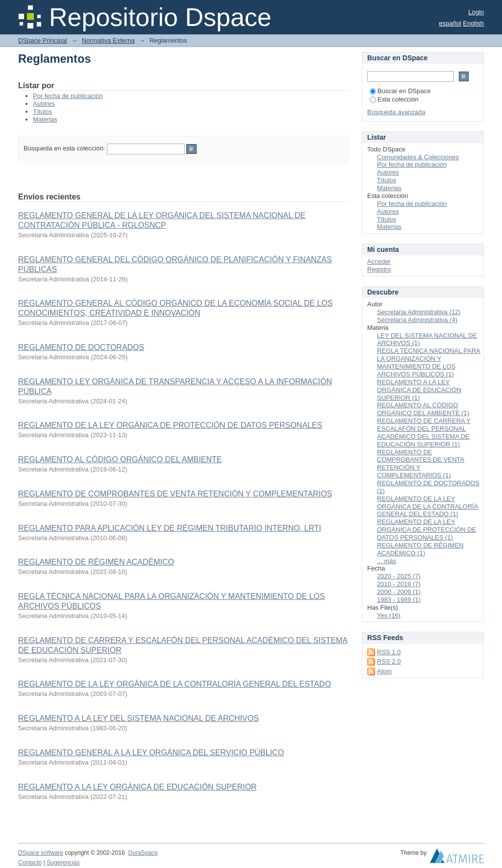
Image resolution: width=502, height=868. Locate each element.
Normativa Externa (108, 40)
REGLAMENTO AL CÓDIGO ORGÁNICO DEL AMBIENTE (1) (423, 409)
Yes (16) (389, 615)
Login (476, 12)
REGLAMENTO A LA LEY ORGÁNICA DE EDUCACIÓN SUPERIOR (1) (419, 390)
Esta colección (394, 99)
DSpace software (41, 853)
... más (387, 561)
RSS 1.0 (389, 652)
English (473, 23)
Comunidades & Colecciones (418, 157)
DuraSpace (143, 853)
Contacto (30, 863)
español (450, 23)
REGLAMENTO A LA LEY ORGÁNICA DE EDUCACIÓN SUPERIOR (138, 787)
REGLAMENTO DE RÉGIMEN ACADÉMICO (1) (420, 549)
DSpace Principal (43, 40)
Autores (44, 104)
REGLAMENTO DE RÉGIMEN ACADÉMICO (96, 562)
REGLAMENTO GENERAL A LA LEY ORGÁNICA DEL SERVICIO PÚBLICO (151, 753)
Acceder (379, 261)
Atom (384, 671)
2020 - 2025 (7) (399, 576)
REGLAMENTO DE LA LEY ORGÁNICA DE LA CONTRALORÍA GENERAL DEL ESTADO (175, 684)
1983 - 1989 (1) (399, 600)
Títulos (42, 112)
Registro (379, 269)
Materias (45, 119)
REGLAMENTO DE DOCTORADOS (81, 347)
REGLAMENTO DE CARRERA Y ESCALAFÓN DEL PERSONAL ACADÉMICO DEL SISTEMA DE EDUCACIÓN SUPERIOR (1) (424, 433)
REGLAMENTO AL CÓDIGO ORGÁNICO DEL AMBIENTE (120, 459)
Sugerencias (63, 863)
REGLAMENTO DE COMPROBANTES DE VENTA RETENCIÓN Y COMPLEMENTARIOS (175, 494)
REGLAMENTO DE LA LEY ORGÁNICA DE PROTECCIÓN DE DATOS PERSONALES (170, 425)
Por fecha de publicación (68, 96)
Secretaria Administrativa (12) (419, 312)
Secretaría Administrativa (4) (417, 320)
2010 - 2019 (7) (399, 584)
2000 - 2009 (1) (399, 592)
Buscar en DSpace (400, 91)
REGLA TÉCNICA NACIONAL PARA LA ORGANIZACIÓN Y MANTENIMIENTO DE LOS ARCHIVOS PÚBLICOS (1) (429, 362)
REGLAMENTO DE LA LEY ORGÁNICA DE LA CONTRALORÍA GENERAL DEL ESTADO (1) (428, 507)
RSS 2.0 (389, 661)
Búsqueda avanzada (396, 112)
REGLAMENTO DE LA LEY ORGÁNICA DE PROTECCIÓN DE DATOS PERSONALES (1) (427, 530)
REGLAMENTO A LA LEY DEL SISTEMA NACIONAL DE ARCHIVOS (138, 718)
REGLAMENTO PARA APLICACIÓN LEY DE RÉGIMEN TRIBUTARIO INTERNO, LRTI (170, 528)
